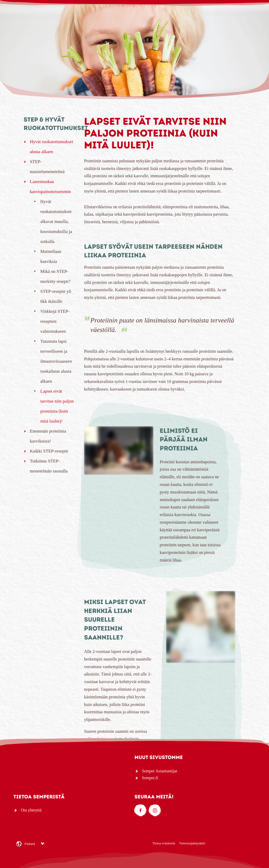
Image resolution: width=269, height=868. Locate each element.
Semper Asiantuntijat (160, 771)
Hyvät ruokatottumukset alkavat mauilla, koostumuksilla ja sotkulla (56, 222)
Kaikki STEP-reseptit (49, 451)
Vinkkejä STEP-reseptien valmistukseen (55, 321)
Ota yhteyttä (31, 810)
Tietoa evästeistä (164, 843)
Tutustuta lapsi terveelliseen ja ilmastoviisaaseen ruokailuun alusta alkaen (56, 361)
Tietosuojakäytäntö (192, 843)
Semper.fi (150, 778)
